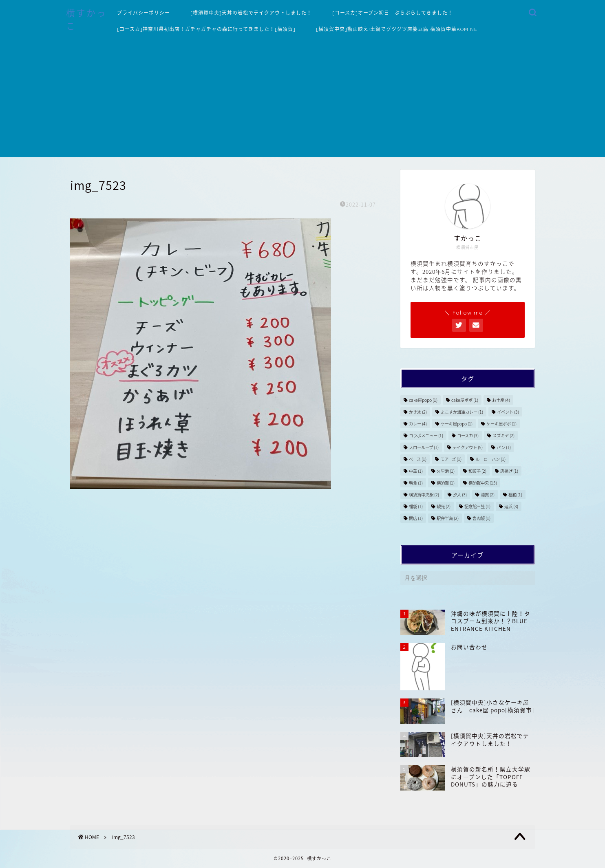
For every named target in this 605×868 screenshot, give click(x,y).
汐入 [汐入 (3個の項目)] (460, 495)
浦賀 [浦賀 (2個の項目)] (488, 495)
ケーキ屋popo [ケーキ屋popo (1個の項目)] (457, 424)
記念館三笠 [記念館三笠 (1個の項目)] (477, 506)
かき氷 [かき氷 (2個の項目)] (418, 412)
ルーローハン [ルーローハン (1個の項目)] (490, 459)
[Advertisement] (302, 100)
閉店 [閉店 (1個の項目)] (416, 518)
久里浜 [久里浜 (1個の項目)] (446, 471)
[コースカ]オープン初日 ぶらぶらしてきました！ (393, 13)
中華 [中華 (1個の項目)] (416, 471)
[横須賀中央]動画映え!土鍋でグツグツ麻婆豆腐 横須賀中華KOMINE (397, 29)
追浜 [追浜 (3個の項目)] (511, 506)
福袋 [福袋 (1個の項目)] (416, 506)
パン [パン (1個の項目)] (504, 447)
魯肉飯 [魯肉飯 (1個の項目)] (481, 518)
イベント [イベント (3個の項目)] (508, 412)
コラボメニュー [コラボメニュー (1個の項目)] (426, 435)
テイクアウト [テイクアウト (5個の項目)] (468, 447)
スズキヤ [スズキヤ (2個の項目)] (503, 435)
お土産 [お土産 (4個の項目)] (501, 400)
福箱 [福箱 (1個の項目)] (515, 495)
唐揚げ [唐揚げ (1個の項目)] (509, 471)
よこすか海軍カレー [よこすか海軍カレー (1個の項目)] (462, 412)
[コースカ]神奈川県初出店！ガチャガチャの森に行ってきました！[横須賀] (206, 29)
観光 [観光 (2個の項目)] (444, 506)
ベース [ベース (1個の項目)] (418, 459)
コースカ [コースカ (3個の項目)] (468, 435)
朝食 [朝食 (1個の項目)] (416, 483)
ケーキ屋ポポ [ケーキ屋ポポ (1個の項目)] (501, 424)
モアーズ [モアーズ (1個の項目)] (451, 459)
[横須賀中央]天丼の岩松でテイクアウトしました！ (251, 13)
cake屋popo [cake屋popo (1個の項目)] (423, 400)
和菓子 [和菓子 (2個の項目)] (477, 471)
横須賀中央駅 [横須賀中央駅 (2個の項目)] (424, 495)
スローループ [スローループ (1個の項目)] (424, 447)
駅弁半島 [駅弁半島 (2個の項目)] (448, 518)
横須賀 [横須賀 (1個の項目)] (446, 483)
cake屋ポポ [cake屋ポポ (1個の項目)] (465, 400)
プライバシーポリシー (144, 13)
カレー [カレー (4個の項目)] (418, 424)
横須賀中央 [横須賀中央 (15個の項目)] (483, 483)
